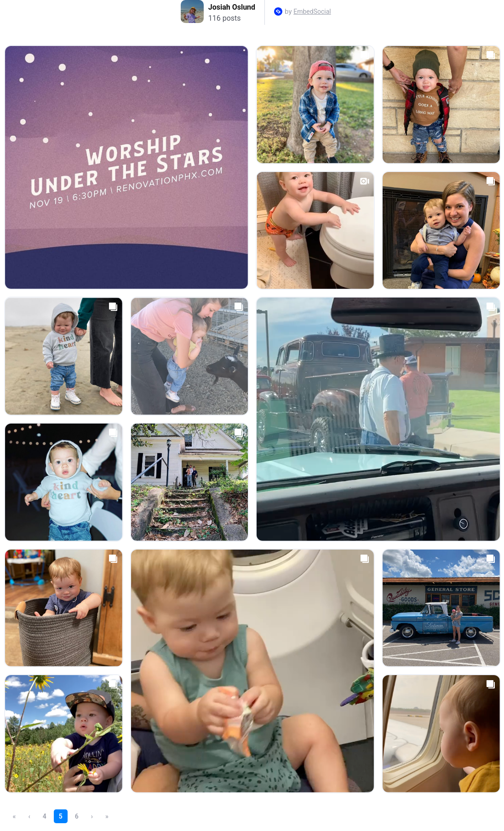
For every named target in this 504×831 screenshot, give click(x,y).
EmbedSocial (312, 11)
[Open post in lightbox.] (126, 167)
